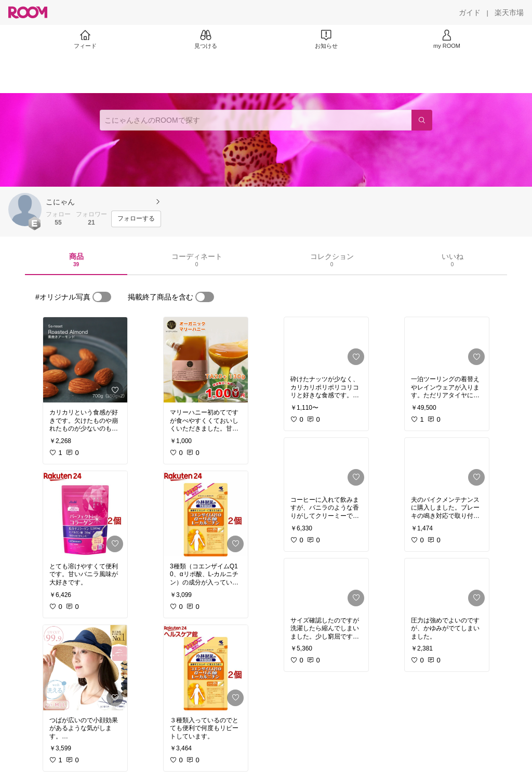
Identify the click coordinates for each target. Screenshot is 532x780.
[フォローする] (136, 219)
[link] (85, 360)
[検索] (422, 120)
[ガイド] (470, 12)
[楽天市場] (509, 12)
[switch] (102, 297)
